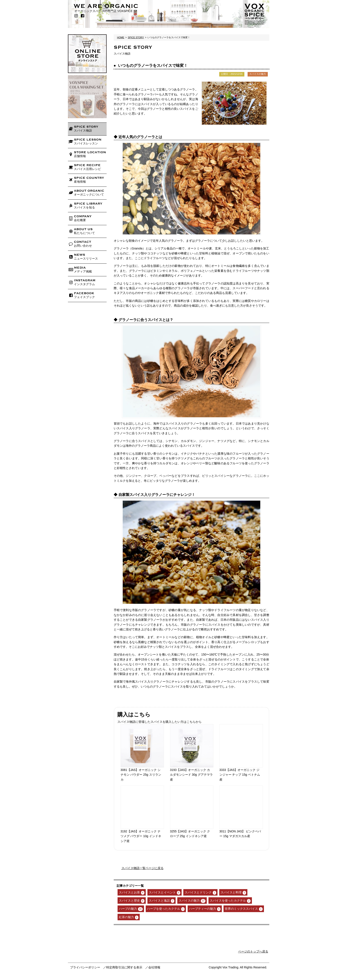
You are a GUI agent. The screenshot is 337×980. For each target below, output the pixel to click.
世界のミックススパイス (244, 909)
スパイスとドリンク (200, 893)
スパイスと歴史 (132, 901)
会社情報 (154, 967)
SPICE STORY (136, 37)
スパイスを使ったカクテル (230, 901)
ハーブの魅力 (131, 909)
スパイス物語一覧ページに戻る (142, 868)
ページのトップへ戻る (253, 951)
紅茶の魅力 (129, 917)
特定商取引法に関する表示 (124, 967)
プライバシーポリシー (85, 967)
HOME (121, 37)
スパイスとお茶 (132, 893)
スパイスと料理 (233, 893)
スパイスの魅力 (192, 901)
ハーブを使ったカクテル (166, 909)
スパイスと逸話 (162, 901)
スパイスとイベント (165, 893)
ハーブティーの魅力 (205, 909)
